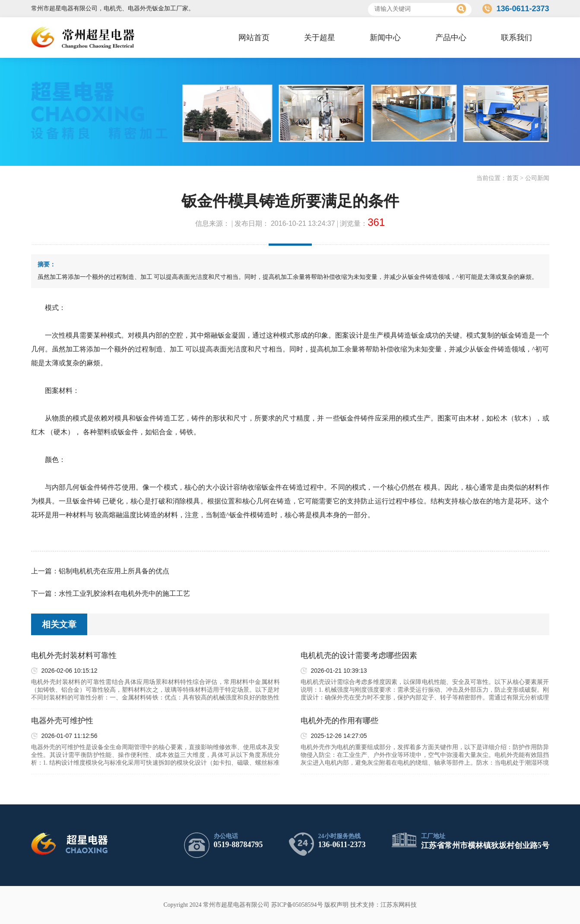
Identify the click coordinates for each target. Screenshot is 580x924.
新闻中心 (385, 38)
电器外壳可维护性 (62, 721)
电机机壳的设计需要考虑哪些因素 (359, 655)
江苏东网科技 (399, 905)
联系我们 (517, 38)
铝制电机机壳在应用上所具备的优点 (114, 571)
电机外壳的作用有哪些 (339, 721)
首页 (513, 178)
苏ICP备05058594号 (297, 905)
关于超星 (320, 38)
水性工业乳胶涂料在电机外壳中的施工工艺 (124, 593)
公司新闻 (537, 178)
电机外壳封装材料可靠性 (74, 655)
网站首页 (254, 38)
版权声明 (336, 905)
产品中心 (451, 38)
